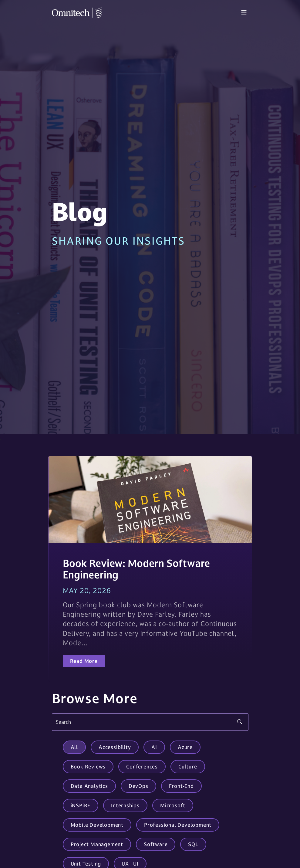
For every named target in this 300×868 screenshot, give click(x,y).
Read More (84, 661)
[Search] (150, 722)
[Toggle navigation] (244, 12)
